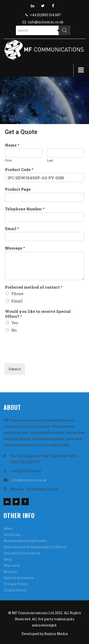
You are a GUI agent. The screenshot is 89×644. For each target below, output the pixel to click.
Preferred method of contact (34, 287)
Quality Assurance (19, 578)
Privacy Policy (16, 584)
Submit (15, 369)
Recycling (12, 535)
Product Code (19, 170)
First (8, 160)
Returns (10, 572)
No (14, 330)
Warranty (12, 565)
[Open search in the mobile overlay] (43, 30)
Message (15, 248)
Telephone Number (25, 209)
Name (12, 145)
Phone (17, 294)
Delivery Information (22, 553)
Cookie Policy (15, 590)
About (8, 528)
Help (8, 559)
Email (12, 229)
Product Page (18, 189)
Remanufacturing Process (25, 541)
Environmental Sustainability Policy (35, 547)
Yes (15, 323)
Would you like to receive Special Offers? (38, 314)
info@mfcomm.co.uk (46, 22)
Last (50, 160)
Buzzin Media (56, 634)
